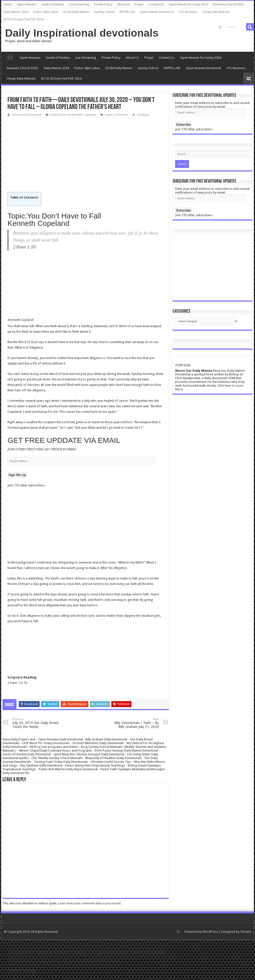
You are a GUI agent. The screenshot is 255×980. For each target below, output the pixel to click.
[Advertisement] (86, 155)
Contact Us (156, 4)
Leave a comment (116, 115)
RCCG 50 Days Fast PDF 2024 (24, 19)
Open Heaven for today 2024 (189, 4)
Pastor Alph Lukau (46, 12)
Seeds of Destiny (53, 4)
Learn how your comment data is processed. (90, 903)
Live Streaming (79, 4)
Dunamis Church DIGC (229, 4)
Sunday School (104, 12)
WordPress (210, 932)
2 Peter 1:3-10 (17, 683)
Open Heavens (27, 4)
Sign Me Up (17, 475)
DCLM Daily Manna (76, 12)
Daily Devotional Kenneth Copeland (73, 115)
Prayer (139, 4)
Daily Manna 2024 (16, 12)
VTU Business (188, 12)
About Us (124, 4)
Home (8, 4)
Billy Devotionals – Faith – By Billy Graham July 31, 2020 (133, 723)
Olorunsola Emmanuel (27, 115)
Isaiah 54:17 (133, 428)
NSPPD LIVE (127, 12)
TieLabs (246, 932)
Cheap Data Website (216, 12)
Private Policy (103, 4)
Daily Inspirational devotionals (82, 33)
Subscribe (183, 125)
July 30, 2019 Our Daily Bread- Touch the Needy (38, 723)
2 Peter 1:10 (24, 247)
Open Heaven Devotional (157, 12)
